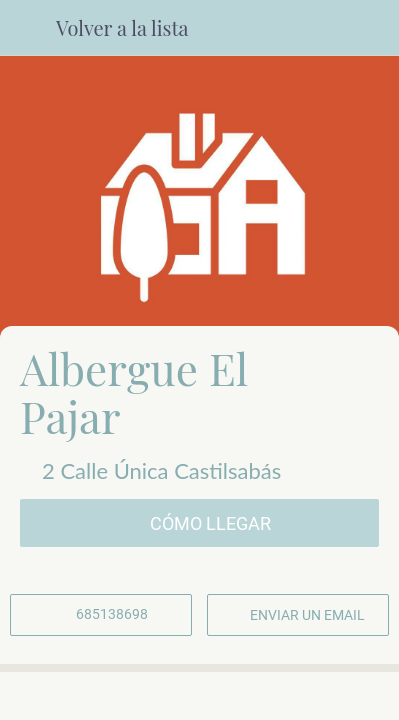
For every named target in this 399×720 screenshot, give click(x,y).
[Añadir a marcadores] (322, 696)
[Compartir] (199, 696)
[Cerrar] (28, 28)
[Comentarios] (77, 696)
